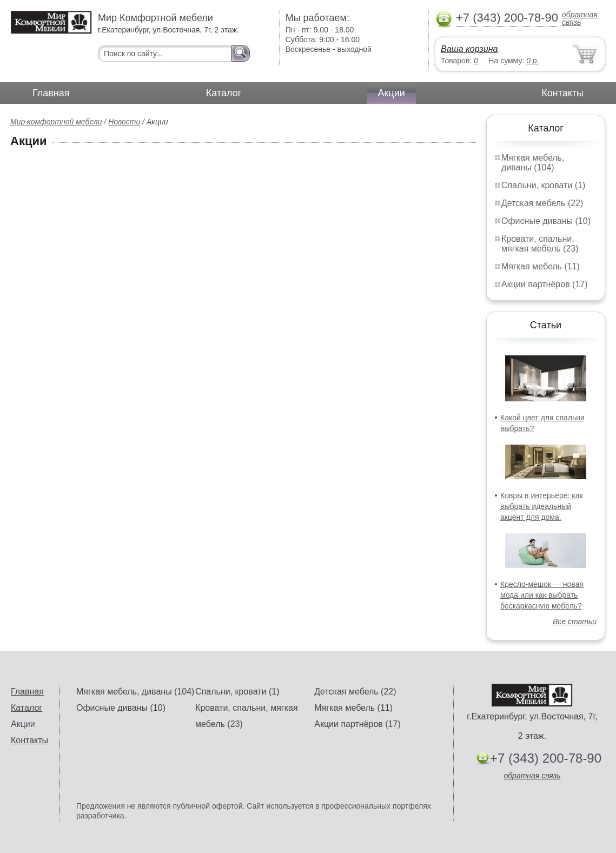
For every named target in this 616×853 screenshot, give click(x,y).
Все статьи (575, 621)
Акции (392, 93)
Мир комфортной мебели (56, 122)
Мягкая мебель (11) (541, 266)
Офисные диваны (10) (546, 221)
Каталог (224, 93)
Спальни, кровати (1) (543, 185)
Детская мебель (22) (542, 203)
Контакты (562, 93)
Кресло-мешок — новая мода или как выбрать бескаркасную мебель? (542, 595)
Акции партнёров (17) (545, 284)
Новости (124, 122)
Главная (51, 93)
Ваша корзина (469, 49)
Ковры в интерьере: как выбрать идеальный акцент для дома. (542, 506)
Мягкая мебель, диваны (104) (533, 163)
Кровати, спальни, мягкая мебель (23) (540, 244)
